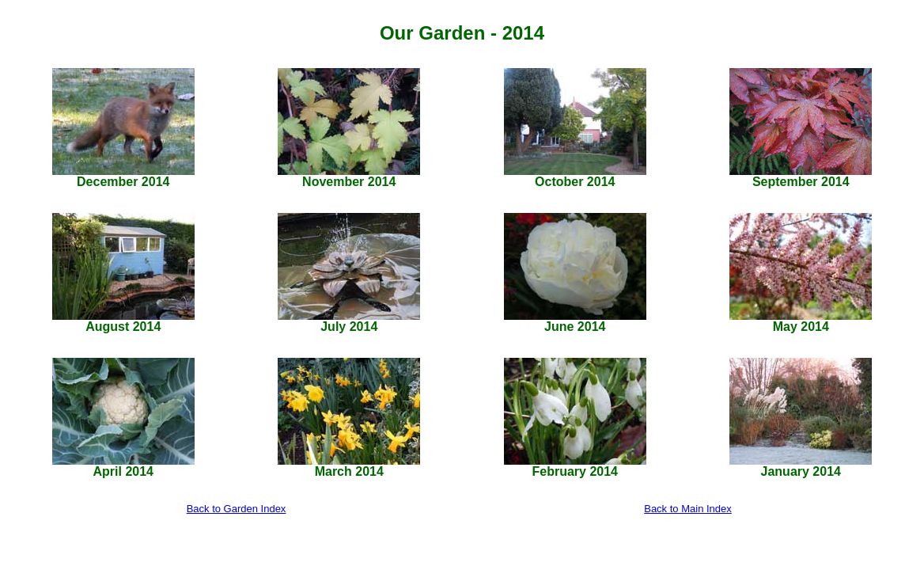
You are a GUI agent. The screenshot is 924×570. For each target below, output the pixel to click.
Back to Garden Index (237, 509)
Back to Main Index (688, 509)
